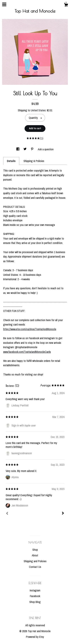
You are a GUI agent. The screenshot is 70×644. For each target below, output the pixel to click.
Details (11, 161)
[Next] (63, 514)
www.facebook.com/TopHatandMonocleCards (27, 352)
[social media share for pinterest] (33, 149)
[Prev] (7, 514)
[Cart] (66, 5)
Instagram (35, 590)
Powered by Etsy (35, 637)
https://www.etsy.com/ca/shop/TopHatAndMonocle (30, 329)
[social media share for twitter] (25, 149)
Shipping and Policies (35, 561)
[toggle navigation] (4, 4)
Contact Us (35, 567)
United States (38, 110)
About (35, 555)
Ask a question (46, 149)
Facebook (35, 596)
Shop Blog (35, 602)
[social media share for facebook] (18, 149)
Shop (35, 550)
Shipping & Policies (34, 161)
